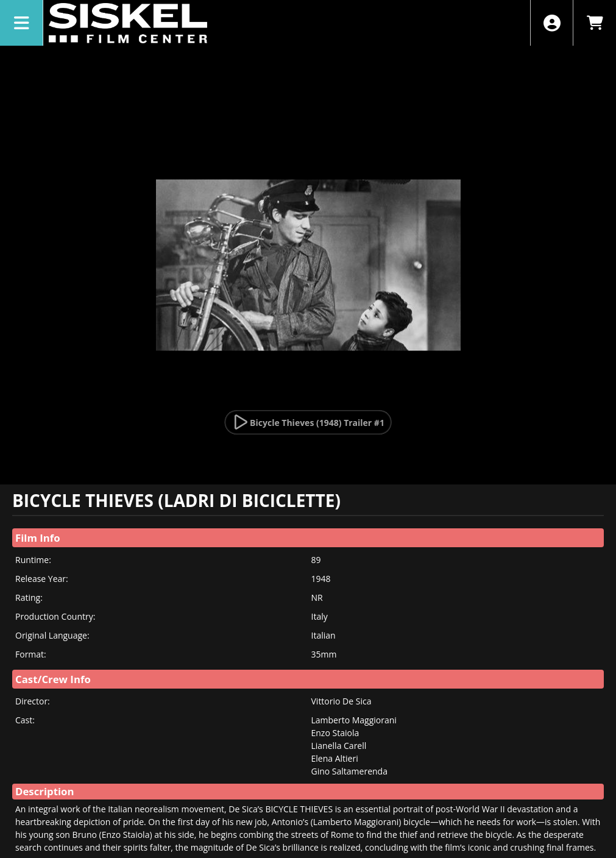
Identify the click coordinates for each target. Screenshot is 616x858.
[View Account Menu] (552, 23)
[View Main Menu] (22, 23)
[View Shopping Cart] (594, 23)
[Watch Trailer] (308, 422)
